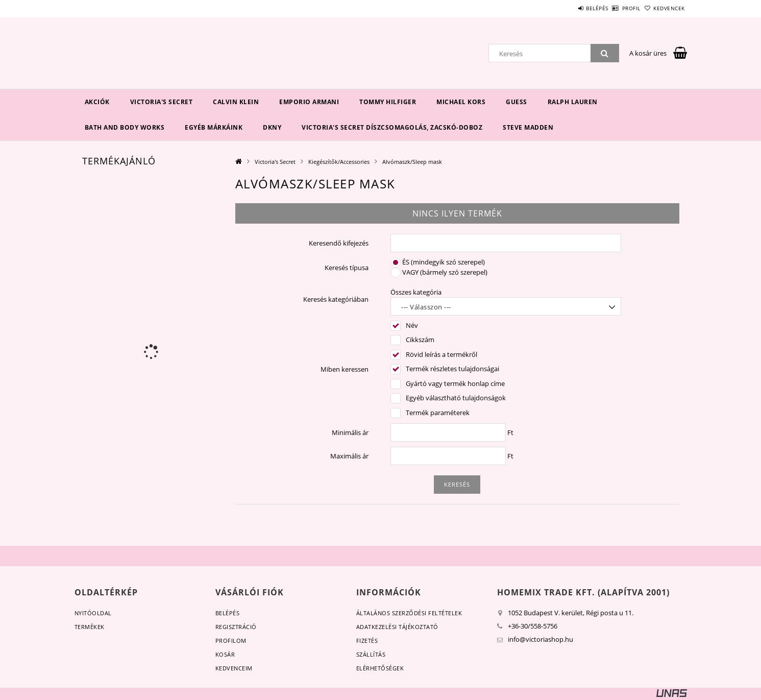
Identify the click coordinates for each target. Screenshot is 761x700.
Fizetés (367, 641)
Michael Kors (461, 102)
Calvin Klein (236, 102)
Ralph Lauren (573, 102)
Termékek (90, 627)
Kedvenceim (234, 668)
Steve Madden (528, 127)
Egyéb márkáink (214, 127)
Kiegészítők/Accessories (339, 162)
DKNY (272, 127)
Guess (517, 102)
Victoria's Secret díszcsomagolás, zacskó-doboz (392, 127)
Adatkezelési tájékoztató (397, 627)
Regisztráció (236, 627)
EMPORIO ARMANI (309, 102)
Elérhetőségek (380, 668)
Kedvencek (664, 8)
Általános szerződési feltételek (409, 613)
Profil (615, 8)
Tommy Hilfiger (388, 102)
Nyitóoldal (93, 613)
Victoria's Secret (162, 102)
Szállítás (371, 654)
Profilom (231, 641)
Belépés (569, 8)
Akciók (97, 102)
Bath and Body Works (125, 127)
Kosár (225, 654)
